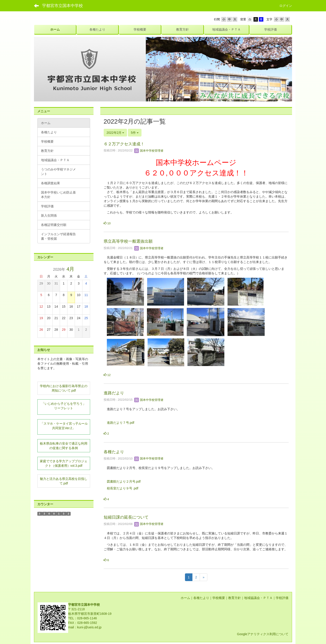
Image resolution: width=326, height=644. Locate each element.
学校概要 (219, 598)
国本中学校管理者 (149, 151)
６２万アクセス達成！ (124, 144)
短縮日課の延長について (126, 517)
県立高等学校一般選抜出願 (128, 241)
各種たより (114, 452)
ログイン (286, 6)
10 (107, 223)
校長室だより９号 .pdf (123, 488)
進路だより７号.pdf (121, 423)
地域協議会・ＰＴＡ (258, 598)
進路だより (114, 393)
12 (107, 375)
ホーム (185, 598)
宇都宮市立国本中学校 (62, 6)
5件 (135, 133)
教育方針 (235, 598)
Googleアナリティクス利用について (263, 634)
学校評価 (282, 598)
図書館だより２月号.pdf (124, 481)
